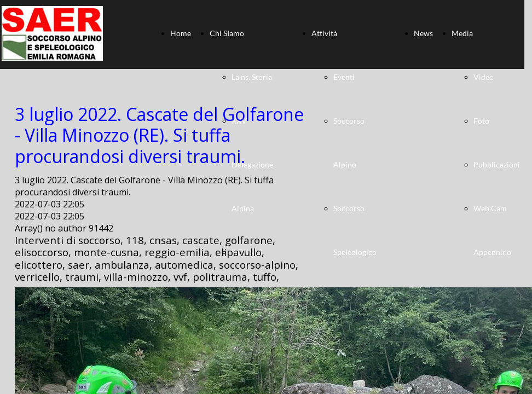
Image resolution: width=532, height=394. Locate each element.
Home (181, 33)
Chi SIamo (227, 33)
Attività (324, 33)
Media (462, 33)
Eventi (344, 77)
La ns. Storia (252, 77)
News (423, 33)
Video (484, 77)
